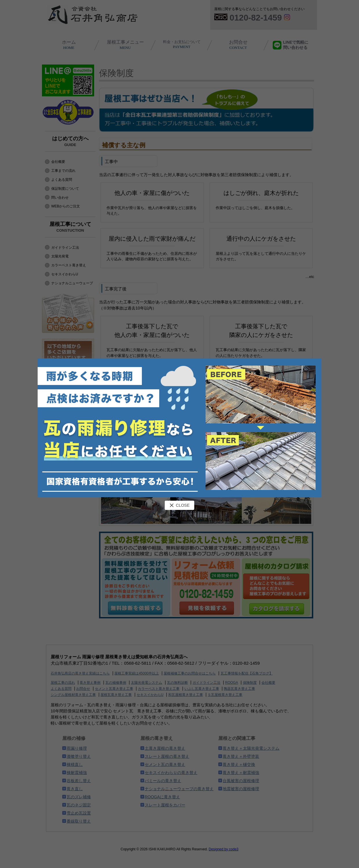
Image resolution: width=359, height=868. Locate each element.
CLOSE (179, 505)
